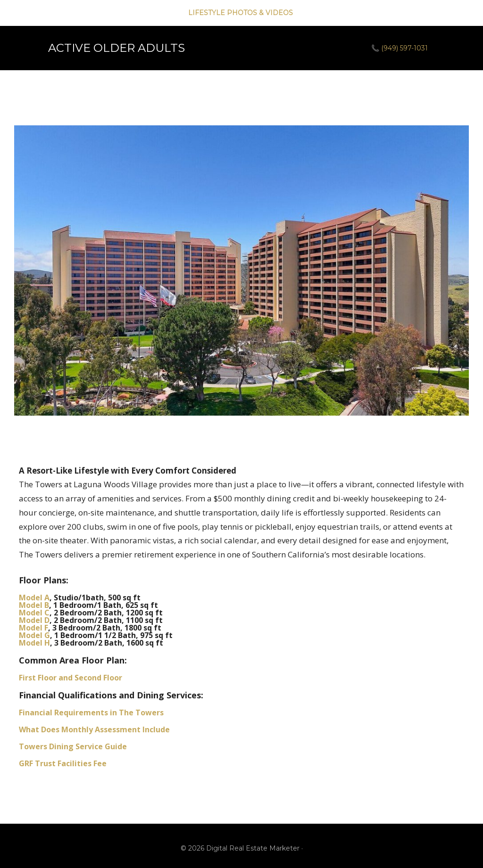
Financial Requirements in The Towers (91, 712)
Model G (34, 635)
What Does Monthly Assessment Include (94, 729)
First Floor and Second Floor (71, 678)
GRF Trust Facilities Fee (63, 763)
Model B (34, 605)
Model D (34, 620)
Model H (34, 643)
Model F (33, 628)
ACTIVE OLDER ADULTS (117, 48)
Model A (34, 598)
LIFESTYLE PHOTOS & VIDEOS (241, 13)
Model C (34, 613)
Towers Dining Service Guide (73, 746)
